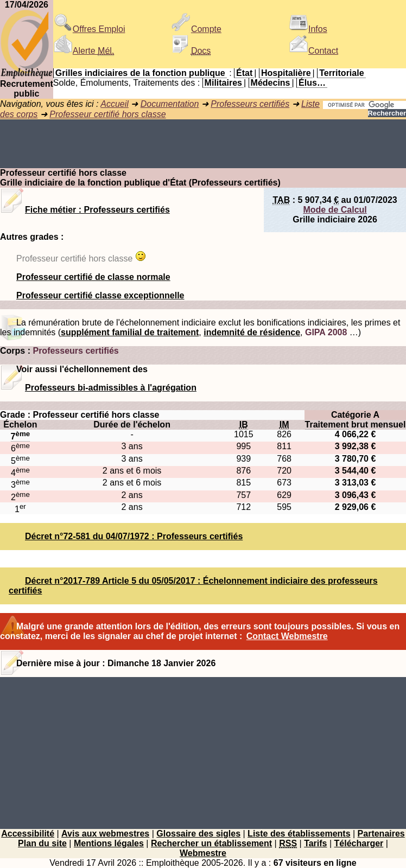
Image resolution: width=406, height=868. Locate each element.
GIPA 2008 (326, 332)
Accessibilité (28, 834)
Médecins (271, 83)
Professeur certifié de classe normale (93, 277)
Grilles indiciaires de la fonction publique (140, 73)
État (244, 73)
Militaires (223, 83)
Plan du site (42, 843)
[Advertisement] (203, 144)
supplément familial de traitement (130, 332)
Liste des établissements (299, 834)
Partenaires (381, 834)
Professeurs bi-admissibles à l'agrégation (111, 388)
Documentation (170, 104)
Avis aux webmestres (105, 834)
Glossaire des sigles (198, 834)
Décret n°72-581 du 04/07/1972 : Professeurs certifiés (134, 536)
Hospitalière (286, 73)
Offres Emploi (89, 29)
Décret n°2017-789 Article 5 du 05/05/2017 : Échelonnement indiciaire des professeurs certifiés (193, 586)
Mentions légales (109, 843)
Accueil (115, 104)
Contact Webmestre (287, 636)
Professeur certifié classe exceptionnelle (100, 295)
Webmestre (203, 853)
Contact (313, 51)
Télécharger (359, 843)
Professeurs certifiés (250, 104)
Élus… (312, 83)
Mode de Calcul (335, 210)
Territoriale (341, 73)
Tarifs (315, 843)
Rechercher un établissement (211, 843)
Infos (308, 29)
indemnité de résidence (252, 332)
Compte (196, 29)
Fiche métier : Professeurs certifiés (97, 210)
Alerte (84, 51)
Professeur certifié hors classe (107, 114)
